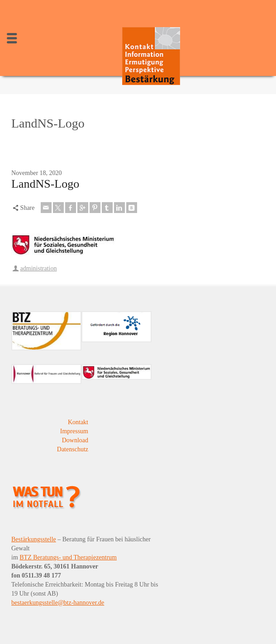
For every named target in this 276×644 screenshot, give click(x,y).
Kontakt (78, 422)
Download (75, 440)
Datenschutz (73, 449)
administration (39, 268)
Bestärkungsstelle (34, 539)
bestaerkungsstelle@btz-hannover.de (58, 603)
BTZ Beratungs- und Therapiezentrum (68, 557)
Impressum (74, 431)
